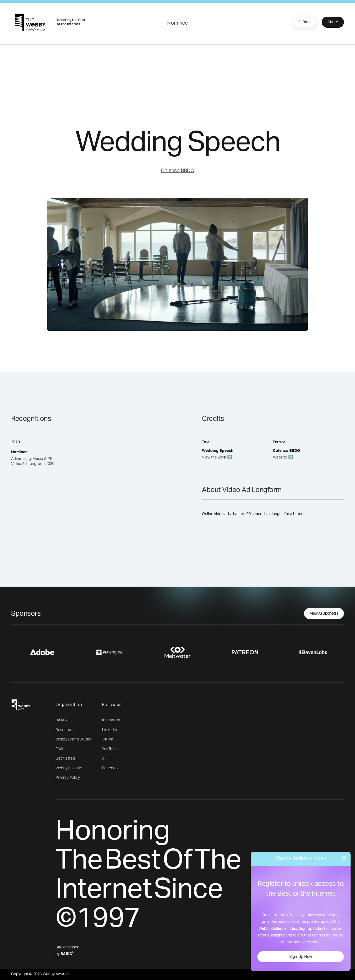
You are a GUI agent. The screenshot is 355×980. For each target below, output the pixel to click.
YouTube (109, 749)
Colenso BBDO (178, 171)
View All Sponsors (324, 614)
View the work (214, 457)
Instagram (111, 720)
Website (280, 457)
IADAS (61, 720)
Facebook (111, 768)
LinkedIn (110, 730)
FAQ (59, 749)
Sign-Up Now (301, 957)
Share (333, 22)
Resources (65, 730)
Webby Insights (69, 768)
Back (304, 22)
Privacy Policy (68, 778)
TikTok (107, 739)
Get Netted (65, 758)
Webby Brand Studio (73, 739)
